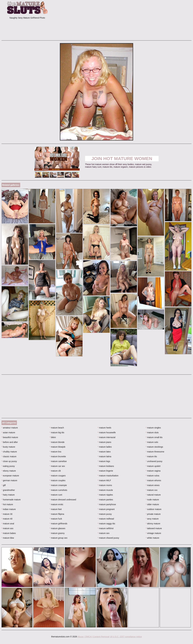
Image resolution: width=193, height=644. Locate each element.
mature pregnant (106, 509)
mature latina (104, 456)
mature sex (104, 533)
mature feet (56, 509)
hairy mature (8, 495)
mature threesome (155, 452)
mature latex (104, 452)
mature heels (104, 428)
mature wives (153, 485)
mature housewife (107, 432)
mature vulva (152, 476)
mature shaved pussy (108, 538)
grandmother (8, 490)
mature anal (8, 524)
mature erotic (56, 504)
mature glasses (57, 528)
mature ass (7, 528)
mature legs (104, 461)
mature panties (105, 500)
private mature (153, 514)
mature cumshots (58, 490)
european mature (10, 476)
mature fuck (56, 519)
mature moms (105, 485)
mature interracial (107, 437)
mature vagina (153, 471)
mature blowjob (57, 447)
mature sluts (152, 432)
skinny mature (153, 524)
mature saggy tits (106, 524)
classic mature (9, 456)
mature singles (153, 428)
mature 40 (7, 519)
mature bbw (8, 538)
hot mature (7, 504)
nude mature (152, 500)
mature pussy (105, 514)
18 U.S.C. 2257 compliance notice (126, 637)
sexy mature (152, 519)
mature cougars (58, 476)
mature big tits (57, 432)
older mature (152, 504)
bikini (53, 437)
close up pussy (9, 461)
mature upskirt (153, 466)
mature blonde (57, 442)
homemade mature (11, 500)
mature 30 (7, 514)
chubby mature (9, 452)
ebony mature (9, 471)
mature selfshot (106, 528)
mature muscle (105, 490)
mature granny (57, 533)
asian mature (8, 432)
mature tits (151, 456)
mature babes (9, 533)
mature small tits (154, 437)
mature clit (55, 471)
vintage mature (153, 533)
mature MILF (104, 480)
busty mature (8, 447)
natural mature (153, 495)
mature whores (153, 480)
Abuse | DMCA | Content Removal (93, 637)
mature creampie (58, 485)
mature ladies (105, 447)
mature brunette (58, 456)
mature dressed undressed (63, 500)
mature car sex (57, 466)
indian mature (9, 509)
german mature (9, 480)
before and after (10, 442)
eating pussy (8, 466)
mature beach (57, 428)
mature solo (152, 442)
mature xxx (152, 490)
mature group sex (59, 538)
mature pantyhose (107, 504)
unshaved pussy (154, 461)
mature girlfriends (59, 524)
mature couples (58, 480)
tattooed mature (154, 528)
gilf (4, 485)
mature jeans (104, 442)
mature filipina (57, 514)
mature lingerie (105, 471)
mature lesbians (106, 466)
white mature (152, 538)
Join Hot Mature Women (122, 159)
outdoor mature (153, 509)
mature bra (55, 452)
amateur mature (10, 428)
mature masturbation (108, 476)
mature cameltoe (58, 461)
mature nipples (105, 495)
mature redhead (106, 519)
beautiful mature (10, 437)
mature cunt (56, 495)
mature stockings (154, 447)
